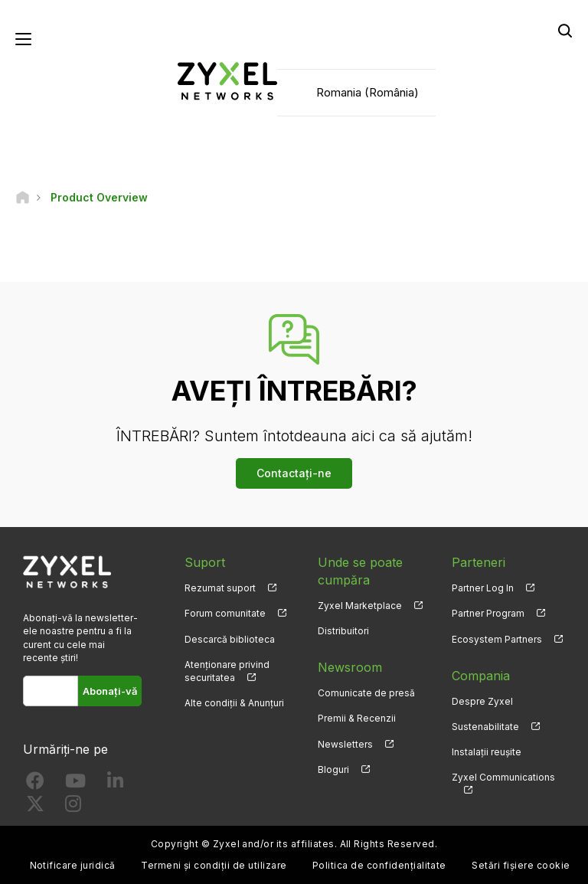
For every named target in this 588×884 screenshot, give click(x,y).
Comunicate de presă (366, 693)
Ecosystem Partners (497, 639)
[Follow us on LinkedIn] (115, 784)
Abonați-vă (110, 691)
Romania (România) (367, 92)
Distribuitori (343, 631)
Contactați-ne (294, 473)
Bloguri (333, 769)
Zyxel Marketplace (360, 606)
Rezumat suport (220, 588)
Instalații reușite (487, 752)
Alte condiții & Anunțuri (234, 703)
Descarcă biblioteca (230, 639)
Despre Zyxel (482, 701)
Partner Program (488, 613)
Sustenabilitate (485, 727)
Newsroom (350, 667)
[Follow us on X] (35, 807)
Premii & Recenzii (357, 718)
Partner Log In (483, 588)
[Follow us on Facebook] (35, 784)
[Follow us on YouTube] (75, 784)
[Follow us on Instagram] (73, 807)
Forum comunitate (225, 613)
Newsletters (345, 744)
